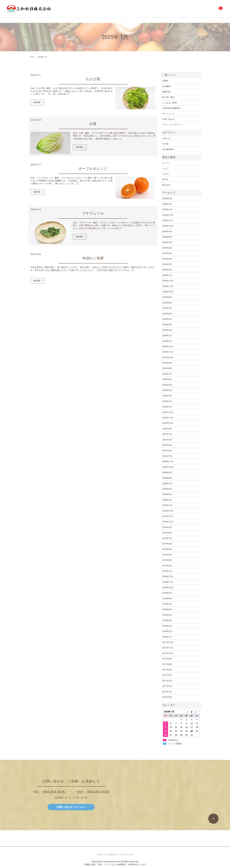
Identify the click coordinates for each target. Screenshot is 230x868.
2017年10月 (168, 653)
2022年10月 (168, 423)
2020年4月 (167, 494)
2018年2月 (167, 631)
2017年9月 (167, 659)
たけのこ (166, 174)
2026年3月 (167, 199)
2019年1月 (167, 571)
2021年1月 (167, 456)
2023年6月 (167, 379)
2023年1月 (167, 407)
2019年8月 (167, 533)
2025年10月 (168, 226)
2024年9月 (167, 297)
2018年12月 (168, 577)
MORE (37, 102)
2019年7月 (167, 538)
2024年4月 (167, 325)
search (221, 9)
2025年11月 (168, 221)
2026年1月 (167, 210)
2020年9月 (167, 473)
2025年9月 (167, 232)
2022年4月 (167, 429)
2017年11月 (168, 648)
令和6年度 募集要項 (191, 9)
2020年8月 (167, 478)
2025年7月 (167, 242)
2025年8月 (167, 237)
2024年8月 (167, 303)
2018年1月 (167, 637)
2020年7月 (167, 484)
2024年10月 (168, 292)
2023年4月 (167, 390)
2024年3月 (167, 330)
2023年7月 (167, 374)
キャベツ (166, 163)
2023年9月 (167, 363)
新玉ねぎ (166, 185)
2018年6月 (167, 610)
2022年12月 (168, 412)
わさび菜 (93, 79)
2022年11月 (168, 418)
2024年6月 (167, 314)
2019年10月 (168, 522)
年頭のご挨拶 (93, 258)
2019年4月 (167, 555)
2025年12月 (168, 215)
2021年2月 (167, 451)
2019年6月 (167, 544)
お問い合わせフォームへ (71, 807)
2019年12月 (168, 511)
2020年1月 (167, 505)
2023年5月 (167, 385)
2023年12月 (168, 347)
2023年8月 (167, 368)
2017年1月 (167, 692)
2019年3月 (167, 560)
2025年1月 (167, 275)
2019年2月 (167, 566)
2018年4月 (167, 620)
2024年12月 (168, 281)
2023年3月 (167, 396)
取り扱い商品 (145, 9)
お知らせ (166, 138)
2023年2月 (167, 401)
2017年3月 (167, 681)
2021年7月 (167, 434)
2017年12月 (168, 642)
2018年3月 (167, 626)
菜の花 (165, 179)
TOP (32, 57)
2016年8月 (167, 697)
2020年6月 (167, 489)
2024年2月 (167, 336)
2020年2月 (167, 500)
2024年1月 (167, 341)
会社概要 (124, 9)
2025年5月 (167, 253)
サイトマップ (168, 114)
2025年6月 (167, 248)
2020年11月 (168, 462)
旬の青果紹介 (159, 9)
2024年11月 (168, 286)
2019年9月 (167, 527)
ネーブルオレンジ (93, 169)
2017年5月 (167, 675)
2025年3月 (167, 264)
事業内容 (133, 9)
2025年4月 (167, 259)
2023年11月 (168, 352)
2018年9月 (167, 593)
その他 (165, 144)
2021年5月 (167, 440)
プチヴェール (93, 213)
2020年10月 (168, 467)
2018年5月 (167, 615)
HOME (116, 9)
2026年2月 (167, 204)
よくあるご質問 (173, 9)
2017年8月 (167, 664)
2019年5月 (167, 549)
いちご (165, 169)
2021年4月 (167, 445)
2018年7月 (167, 604)
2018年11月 (168, 582)
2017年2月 (167, 686)
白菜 (93, 124)
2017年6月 (167, 670)
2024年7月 (167, 308)
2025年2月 (167, 270)
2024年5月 (167, 319)
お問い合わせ (208, 9)
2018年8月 (167, 599)
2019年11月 (168, 516)
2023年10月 (168, 358)
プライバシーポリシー (172, 125)
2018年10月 (168, 588)
